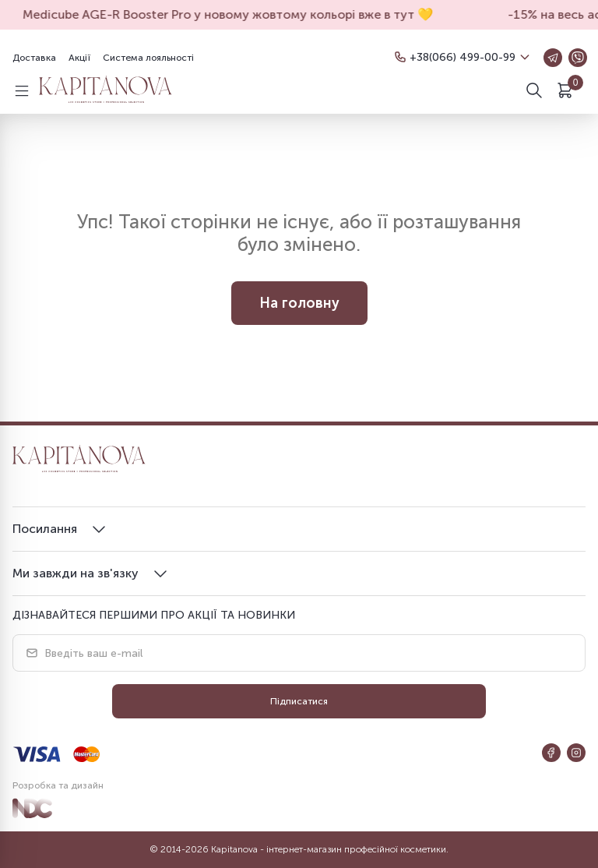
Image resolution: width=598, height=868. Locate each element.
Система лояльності (148, 58)
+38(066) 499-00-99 (463, 57)
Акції (79, 58)
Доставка (34, 58)
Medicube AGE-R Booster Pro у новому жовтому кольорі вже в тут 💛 (232, 14)
